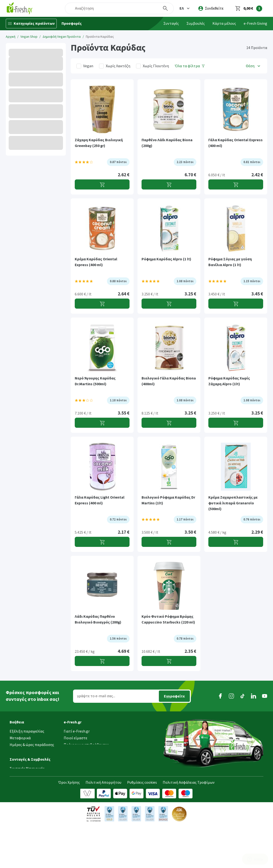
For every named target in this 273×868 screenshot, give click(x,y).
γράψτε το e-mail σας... (96, 696)
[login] (211, 8)
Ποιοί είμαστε (75, 738)
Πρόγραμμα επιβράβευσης (86, 745)
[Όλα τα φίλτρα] (190, 66)
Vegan (88, 66)
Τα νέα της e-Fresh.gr (81, 751)
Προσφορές (72, 24)
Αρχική (11, 37)
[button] (185, 8)
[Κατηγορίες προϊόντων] (31, 24)
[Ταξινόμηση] (254, 66)
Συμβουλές (196, 24)
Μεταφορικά (20, 738)
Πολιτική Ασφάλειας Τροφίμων (189, 825)
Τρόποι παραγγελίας (27, 758)
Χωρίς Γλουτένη (156, 66)
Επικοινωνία (74, 771)
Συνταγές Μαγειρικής (27, 802)
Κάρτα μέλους (224, 24)
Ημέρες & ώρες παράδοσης (32, 745)
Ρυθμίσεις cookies (142, 825)
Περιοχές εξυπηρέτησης (30, 751)
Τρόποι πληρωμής (25, 765)
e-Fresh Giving (255, 24)
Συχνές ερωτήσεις (24, 778)
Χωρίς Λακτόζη (118, 66)
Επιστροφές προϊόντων (30, 771)
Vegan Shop (29, 37)
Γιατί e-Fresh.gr (77, 731)
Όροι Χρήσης (69, 825)
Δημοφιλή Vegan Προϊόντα (62, 37)
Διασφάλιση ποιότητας (83, 758)
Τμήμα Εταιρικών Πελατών (86, 765)
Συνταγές (171, 24)
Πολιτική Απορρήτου (103, 825)
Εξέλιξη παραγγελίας (27, 731)
